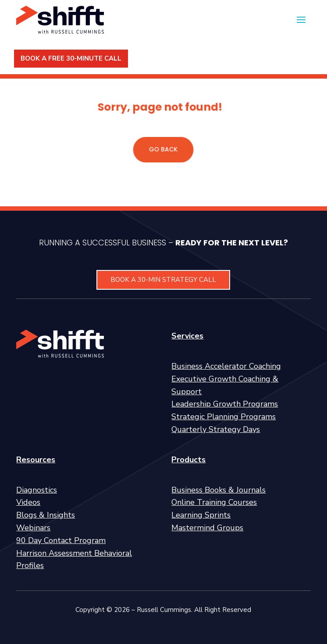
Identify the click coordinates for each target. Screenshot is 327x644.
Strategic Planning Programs (224, 417)
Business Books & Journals (219, 490)
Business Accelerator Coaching (226, 366)
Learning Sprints (201, 515)
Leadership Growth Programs (225, 404)
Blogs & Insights (46, 515)
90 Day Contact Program (61, 540)
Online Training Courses (214, 502)
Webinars (33, 528)
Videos (28, 502)
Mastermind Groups (207, 528)
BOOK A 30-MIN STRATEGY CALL (163, 280)
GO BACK (163, 149)
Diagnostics (37, 490)
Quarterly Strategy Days (216, 429)
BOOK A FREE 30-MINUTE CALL (71, 58)
